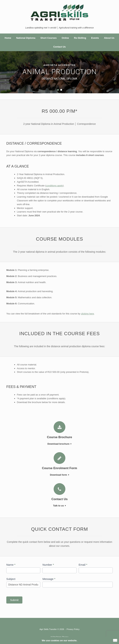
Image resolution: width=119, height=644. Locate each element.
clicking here (87, 314)
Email (83, 565)
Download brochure (60, 444)
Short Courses (49, 38)
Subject (11, 579)
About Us (109, 38)
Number (48, 565)
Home (8, 38)
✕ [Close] (115, 640)
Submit (14, 600)
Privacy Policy (73, 629)
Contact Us (59, 47)
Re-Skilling (80, 38)
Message (49, 579)
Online (65, 38)
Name (11, 565)
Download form (59, 475)
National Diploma (26, 38)
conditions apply (54, 186)
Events (95, 38)
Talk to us (59, 506)
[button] (58, 90)
